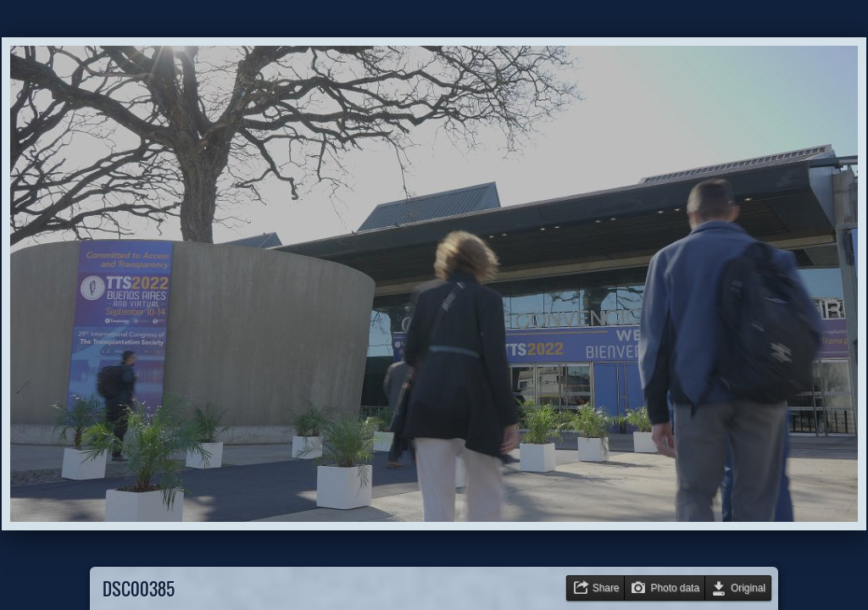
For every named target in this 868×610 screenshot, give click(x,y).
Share (606, 588)
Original (748, 588)
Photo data (675, 588)
